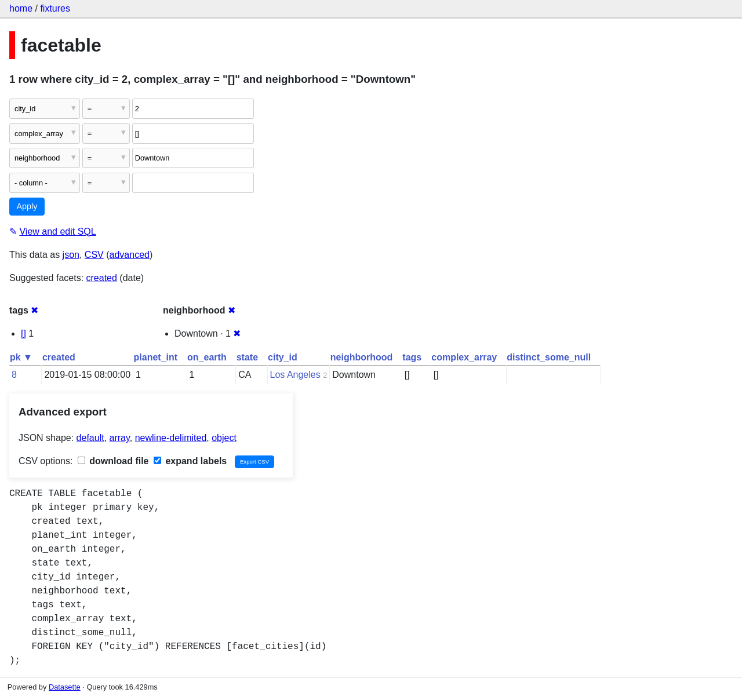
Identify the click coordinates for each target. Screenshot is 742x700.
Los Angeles (295, 375)
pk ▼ (21, 357)
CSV (94, 255)
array (120, 438)
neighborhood (362, 357)
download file (113, 461)
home (21, 8)
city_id (283, 357)
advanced (130, 255)
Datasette (65, 687)
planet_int (156, 357)
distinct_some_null (549, 357)
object (224, 438)
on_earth (207, 357)
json (71, 255)
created (102, 278)
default (90, 438)
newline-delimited (171, 438)
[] (23, 333)
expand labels (190, 461)
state (247, 357)
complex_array (464, 357)
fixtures (55, 8)
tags (412, 357)
